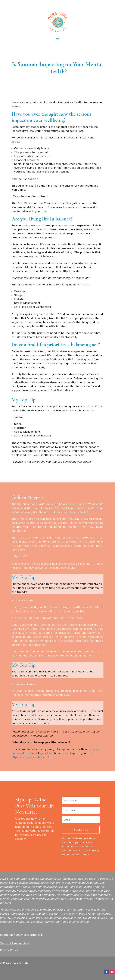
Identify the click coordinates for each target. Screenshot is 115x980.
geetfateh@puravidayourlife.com (21, 935)
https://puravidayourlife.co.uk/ (31, 757)
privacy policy (80, 855)
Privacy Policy (9, 950)
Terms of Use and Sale (15, 943)
